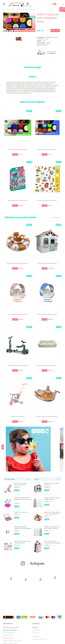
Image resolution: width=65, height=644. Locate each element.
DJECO (44, 41)
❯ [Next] (62, 447)
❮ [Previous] (3, 447)
